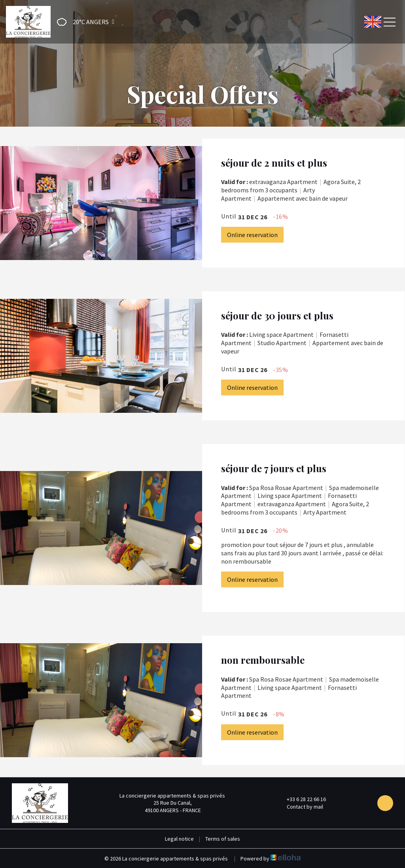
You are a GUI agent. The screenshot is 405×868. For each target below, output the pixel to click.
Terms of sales (223, 839)
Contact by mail (300, 807)
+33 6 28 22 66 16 (302, 799)
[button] (83, 22)
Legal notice (179, 839)
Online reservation (252, 235)
